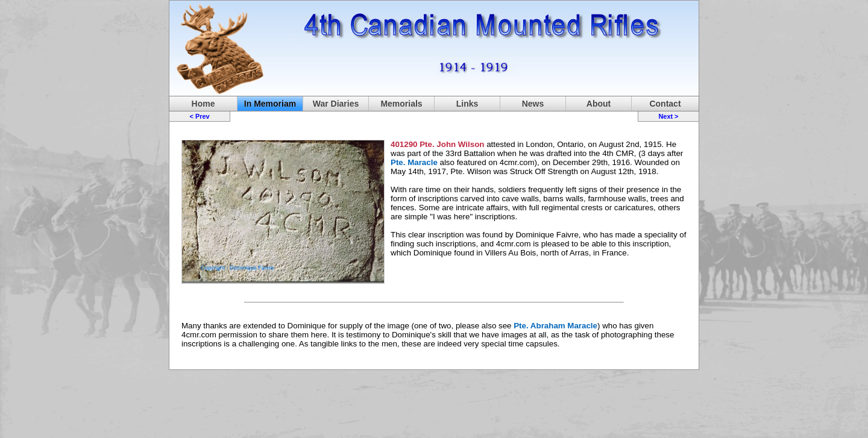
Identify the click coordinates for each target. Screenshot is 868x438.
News (533, 104)
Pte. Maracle (414, 162)
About (599, 104)
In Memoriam (270, 104)
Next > (668, 116)
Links (467, 104)
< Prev (200, 116)
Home (203, 104)
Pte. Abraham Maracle (555, 326)
